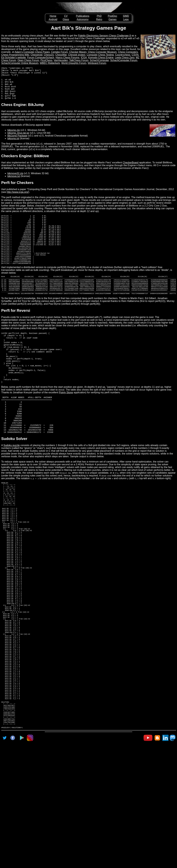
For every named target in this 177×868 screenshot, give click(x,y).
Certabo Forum (59, 52)
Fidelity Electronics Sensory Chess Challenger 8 (104, 36)
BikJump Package (17, 142)
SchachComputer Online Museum (20, 63)
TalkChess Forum (79, 60)
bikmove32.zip (15, 180)
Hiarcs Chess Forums (68, 58)
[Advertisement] (89, 858)
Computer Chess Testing (100, 55)
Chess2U (49, 55)
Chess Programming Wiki (15, 55)
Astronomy (83, 19)
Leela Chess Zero (125, 58)
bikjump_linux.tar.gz (18, 139)
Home (53, 16)
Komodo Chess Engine (101, 58)
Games (113, 19)
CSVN (135, 55)
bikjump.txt (13, 145)
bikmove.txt (14, 183)
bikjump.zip (14, 137)
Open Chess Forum (28, 60)
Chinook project (77, 55)
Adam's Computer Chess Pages (32, 52)
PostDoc (112, 16)
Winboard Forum (97, 63)
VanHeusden (61, 60)
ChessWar (61, 55)
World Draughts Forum (74, 63)
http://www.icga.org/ (18, 199)
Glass (66, 19)
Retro (99, 19)
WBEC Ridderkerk (50, 63)
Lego (126, 19)
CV (66, 16)
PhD (99, 16)
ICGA (84, 58)
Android (53, 19)
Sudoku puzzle (12, 488)
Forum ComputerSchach (41, 58)
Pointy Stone (66, 428)
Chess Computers (128, 52)
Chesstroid (36, 55)
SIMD (126, 16)
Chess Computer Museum (102, 52)
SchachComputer (99, 60)
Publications (83, 16)
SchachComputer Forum (124, 60)
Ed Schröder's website (14, 58)
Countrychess (123, 55)
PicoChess (46, 60)
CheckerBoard (131, 169)
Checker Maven (78, 52)
